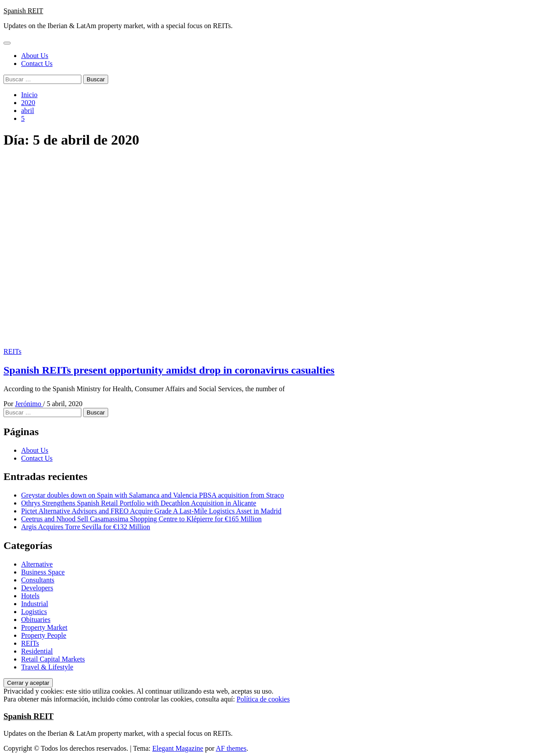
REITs (13, 351)
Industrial (35, 604)
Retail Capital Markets (53, 659)
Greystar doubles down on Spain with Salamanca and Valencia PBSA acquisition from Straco (153, 495)
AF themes (231, 748)
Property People (44, 635)
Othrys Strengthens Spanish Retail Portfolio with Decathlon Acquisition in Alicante (139, 503)
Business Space (43, 572)
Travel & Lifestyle (47, 667)
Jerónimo (29, 404)
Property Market (44, 627)
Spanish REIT (23, 11)
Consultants (38, 580)
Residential (37, 651)
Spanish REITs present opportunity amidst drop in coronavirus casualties (169, 370)
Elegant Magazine (178, 748)
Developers (37, 588)
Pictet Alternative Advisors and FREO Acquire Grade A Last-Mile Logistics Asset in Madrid (151, 511)
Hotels (30, 596)
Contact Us (37, 64)
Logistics (34, 612)
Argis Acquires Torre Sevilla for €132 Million (86, 527)
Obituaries (36, 620)
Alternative (37, 564)
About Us (35, 56)
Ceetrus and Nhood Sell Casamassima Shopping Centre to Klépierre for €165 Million (141, 519)
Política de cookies (263, 699)
